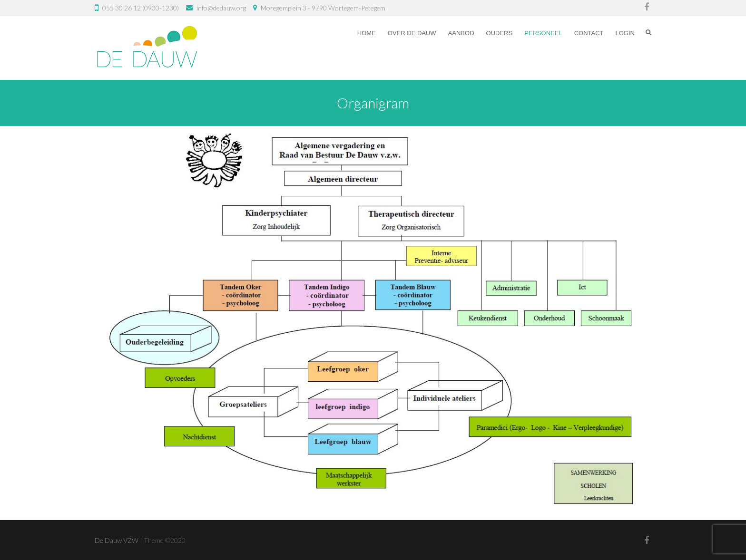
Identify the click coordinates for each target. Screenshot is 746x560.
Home (367, 33)
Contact (589, 33)
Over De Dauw (412, 33)
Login (625, 33)
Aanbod (461, 33)
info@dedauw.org (221, 8)
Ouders (500, 33)
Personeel (543, 33)
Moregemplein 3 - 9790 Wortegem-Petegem (323, 8)
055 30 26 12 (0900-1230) (141, 8)
